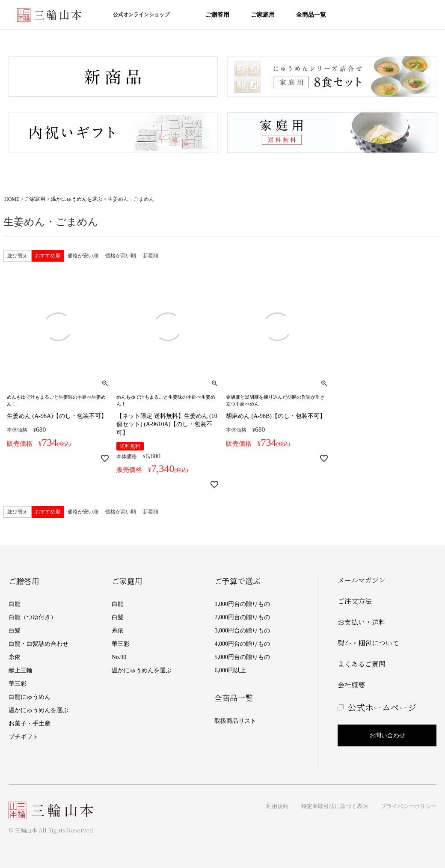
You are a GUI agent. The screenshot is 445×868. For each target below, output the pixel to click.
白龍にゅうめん (30, 697)
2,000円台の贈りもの (242, 617)
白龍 (15, 604)
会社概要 (351, 685)
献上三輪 (21, 670)
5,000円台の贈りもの (242, 657)
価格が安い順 (83, 256)
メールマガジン (362, 580)
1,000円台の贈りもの (242, 604)
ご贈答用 (217, 15)
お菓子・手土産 (30, 723)
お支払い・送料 (362, 622)
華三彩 (18, 684)
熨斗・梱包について (368, 643)
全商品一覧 (311, 15)
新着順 (151, 256)
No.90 (119, 657)
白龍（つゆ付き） (33, 617)
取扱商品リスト (235, 721)
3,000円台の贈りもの (242, 631)
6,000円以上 (230, 670)
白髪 (15, 631)
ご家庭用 (263, 15)
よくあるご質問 (362, 664)
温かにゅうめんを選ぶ (77, 199)
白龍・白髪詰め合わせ (39, 644)
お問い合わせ (387, 735)
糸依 (15, 657)
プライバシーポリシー (409, 806)
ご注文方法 (355, 601)
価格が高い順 (121, 256)
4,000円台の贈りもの (242, 644)
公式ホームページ (382, 707)
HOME (12, 199)
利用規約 (277, 806)
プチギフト (24, 737)
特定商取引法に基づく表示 (335, 806)
